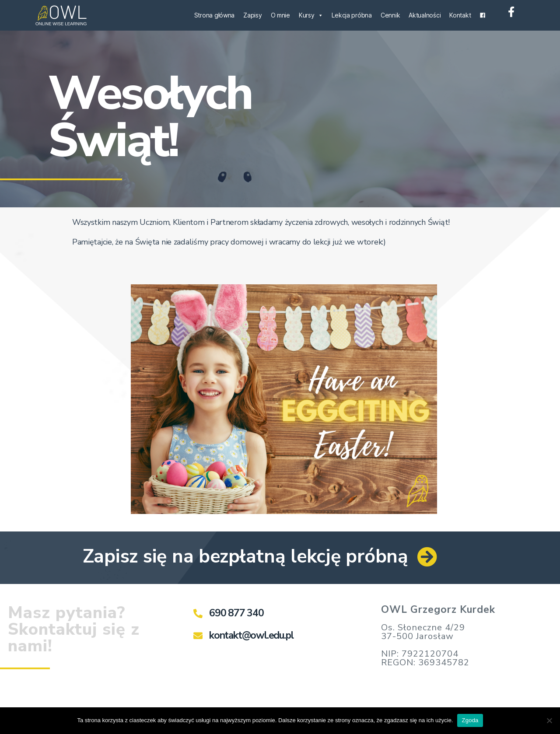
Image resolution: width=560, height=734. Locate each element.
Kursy (311, 15)
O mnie (280, 15)
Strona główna (215, 15)
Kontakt (460, 15)
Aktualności (425, 15)
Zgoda (470, 720)
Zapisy (252, 15)
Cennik (390, 15)
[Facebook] (483, 15)
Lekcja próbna (352, 15)
